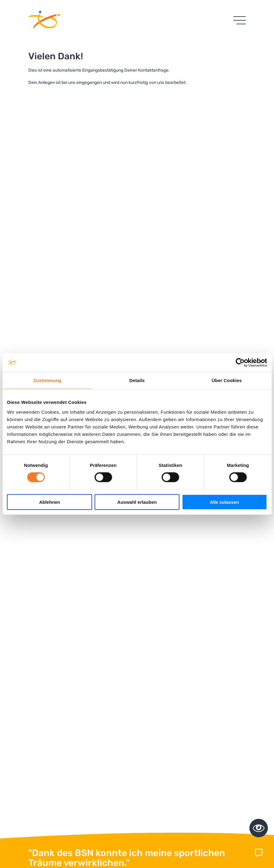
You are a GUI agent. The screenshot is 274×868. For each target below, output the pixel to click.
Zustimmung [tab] (47, 380)
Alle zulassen (224, 502)
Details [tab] (137, 380)
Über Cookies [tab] (227, 380)
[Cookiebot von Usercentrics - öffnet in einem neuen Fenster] (240, 363)
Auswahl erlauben (137, 502)
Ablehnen (50, 502)
